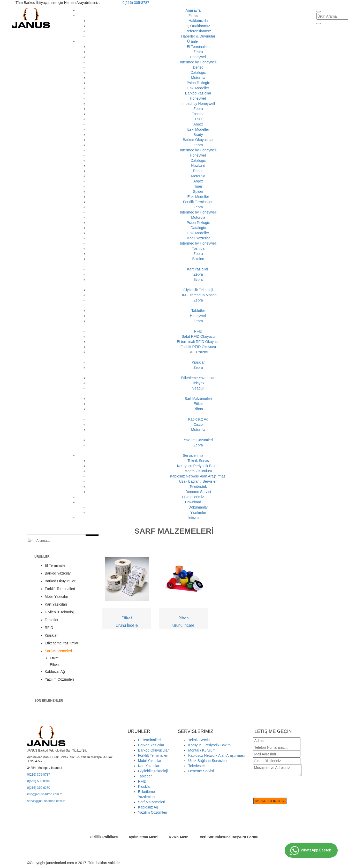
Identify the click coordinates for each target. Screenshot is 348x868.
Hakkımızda (198, 21)
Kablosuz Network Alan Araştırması (198, 476)
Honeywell (198, 57)
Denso (198, 67)
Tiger (198, 186)
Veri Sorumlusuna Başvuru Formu (229, 837)
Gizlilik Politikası (104, 837)
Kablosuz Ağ (198, 419)
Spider (198, 192)
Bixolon (198, 259)
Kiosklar (198, 362)
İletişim (193, 518)
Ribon (198, 409)
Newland (198, 166)
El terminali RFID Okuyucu (198, 342)
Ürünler (193, 41)
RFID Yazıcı (198, 352)
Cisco (198, 424)
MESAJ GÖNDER (270, 801)
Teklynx (198, 383)
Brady (198, 135)
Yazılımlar (198, 512)
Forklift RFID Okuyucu (198, 347)
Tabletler (198, 311)
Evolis (198, 279)
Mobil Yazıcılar (198, 238)
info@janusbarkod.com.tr (44, 794)
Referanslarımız (198, 31)
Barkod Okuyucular (198, 140)
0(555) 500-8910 (39, 781)
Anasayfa (193, 10)
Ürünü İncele (127, 625)
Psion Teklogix (198, 83)
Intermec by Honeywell (198, 62)
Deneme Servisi (198, 492)
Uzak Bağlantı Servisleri (198, 481)
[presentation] (292, 788)
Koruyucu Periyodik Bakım (198, 466)
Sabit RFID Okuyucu (198, 336)
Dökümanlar (198, 507)
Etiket (198, 404)
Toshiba (198, 114)
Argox (198, 124)
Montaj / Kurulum (198, 471)
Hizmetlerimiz (193, 497)
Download (193, 502)
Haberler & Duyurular (198, 36)
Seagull (198, 388)
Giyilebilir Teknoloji (198, 290)
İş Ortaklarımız (198, 26)
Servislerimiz (193, 455)
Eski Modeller (198, 88)
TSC (198, 119)
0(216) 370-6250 (39, 788)
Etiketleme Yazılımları (198, 378)
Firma (193, 16)
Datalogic (198, 72)
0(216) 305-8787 (136, 3)
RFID (198, 331)
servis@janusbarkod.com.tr (46, 801)
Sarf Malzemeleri (198, 399)
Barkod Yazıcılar (198, 93)
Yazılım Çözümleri (198, 440)
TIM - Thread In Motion (198, 295)
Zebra (198, 52)
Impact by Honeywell (198, 104)
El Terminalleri (198, 47)
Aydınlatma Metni (143, 837)
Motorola (198, 78)
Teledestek (198, 487)
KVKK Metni (179, 837)
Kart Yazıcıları (198, 269)
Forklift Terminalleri (198, 202)
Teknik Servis (198, 461)
